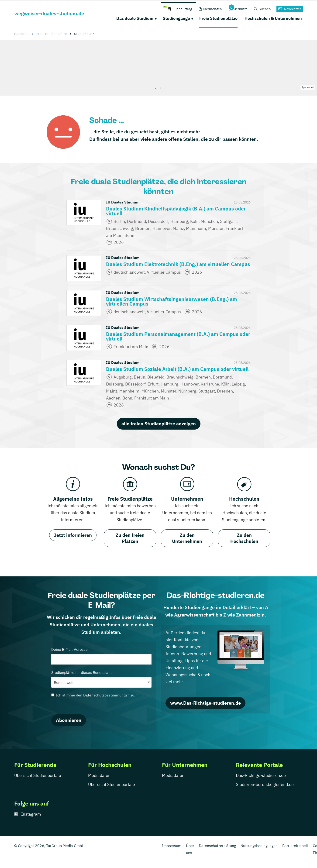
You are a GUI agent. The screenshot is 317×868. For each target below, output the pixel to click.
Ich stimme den (95, 695)
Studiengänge (176, 18)
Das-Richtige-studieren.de (261, 775)
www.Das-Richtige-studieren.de (205, 703)
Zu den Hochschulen (244, 538)
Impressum (172, 846)
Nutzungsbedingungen (259, 846)
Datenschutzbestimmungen (106, 695)
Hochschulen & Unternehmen (273, 18)
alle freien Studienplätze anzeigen (159, 424)
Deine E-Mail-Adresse (101, 656)
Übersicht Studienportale (38, 775)
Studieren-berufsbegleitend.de (265, 784)
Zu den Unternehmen (187, 538)
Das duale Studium (135, 18)
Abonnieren (69, 720)
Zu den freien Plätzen (130, 538)
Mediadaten (99, 775)
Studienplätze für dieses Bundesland (101, 679)
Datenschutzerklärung (217, 846)
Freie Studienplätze (218, 18)
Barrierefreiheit (295, 846)
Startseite (22, 34)
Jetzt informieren (73, 535)
